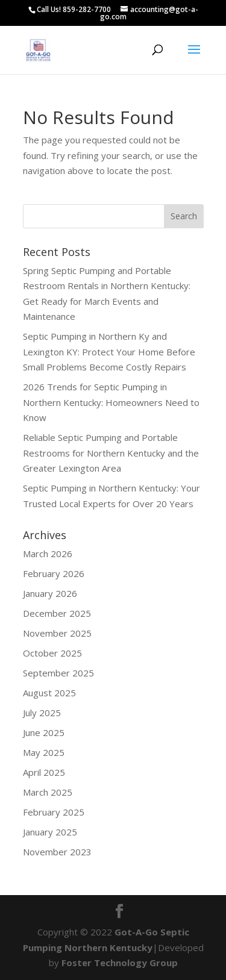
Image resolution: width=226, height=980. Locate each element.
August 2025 (49, 693)
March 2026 (48, 554)
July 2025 (42, 713)
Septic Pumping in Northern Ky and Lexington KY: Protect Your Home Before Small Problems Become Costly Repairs (109, 351)
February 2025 (54, 812)
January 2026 (50, 593)
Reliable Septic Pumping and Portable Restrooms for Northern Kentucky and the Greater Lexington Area (111, 453)
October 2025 (52, 653)
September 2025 (58, 673)
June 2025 (44, 732)
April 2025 (44, 772)
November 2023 (57, 852)
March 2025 (48, 792)
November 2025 (57, 633)
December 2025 (57, 613)
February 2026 (54, 573)
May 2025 (44, 752)
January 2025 (50, 832)
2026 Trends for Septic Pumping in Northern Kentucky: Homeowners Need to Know (111, 402)
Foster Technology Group (120, 963)
